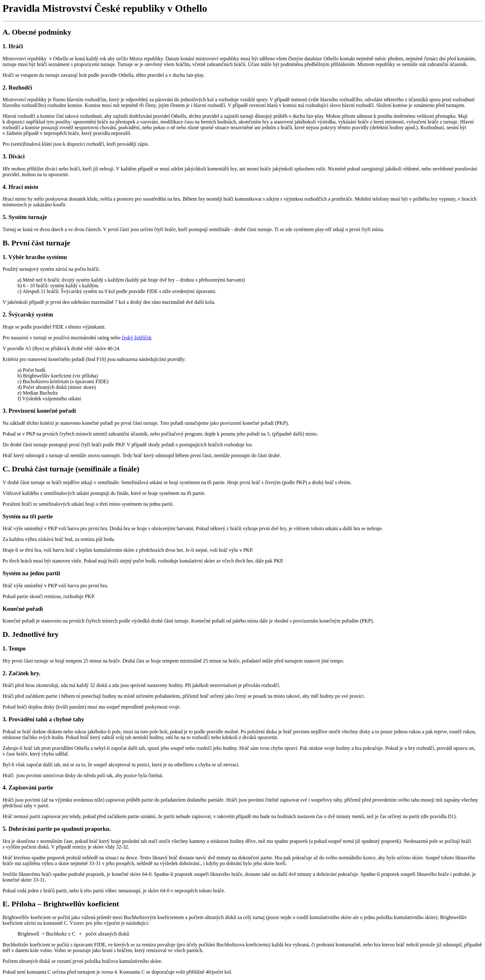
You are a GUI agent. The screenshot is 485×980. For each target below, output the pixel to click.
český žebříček (137, 338)
